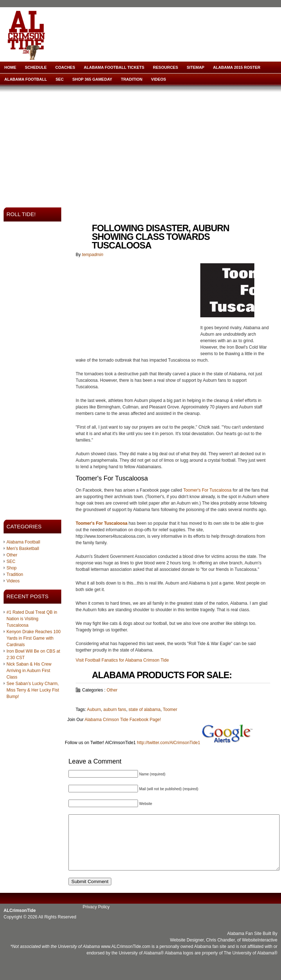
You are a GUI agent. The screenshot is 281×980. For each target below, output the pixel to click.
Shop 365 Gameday (92, 79)
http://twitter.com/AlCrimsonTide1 (169, 743)
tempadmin (92, 255)
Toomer (170, 710)
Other (12, 555)
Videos (159, 79)
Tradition (131, 79)
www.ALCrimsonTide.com (126, 957)
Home (10, 67)
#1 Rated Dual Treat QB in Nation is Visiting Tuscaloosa (32, 619)
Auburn (94, 710)
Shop (12, 568)
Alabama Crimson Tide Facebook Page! (123, 720)
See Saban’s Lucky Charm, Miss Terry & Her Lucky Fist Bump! (33, 690)
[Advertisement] (101, 144)
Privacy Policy (96, 918)
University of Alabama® (141, 964)
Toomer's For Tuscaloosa (208, 490)
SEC (60, 79)
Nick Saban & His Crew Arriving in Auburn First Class (29, 671)
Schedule (36, 67)
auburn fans (115, 710)
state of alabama (145, 710)
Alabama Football (26, 79)
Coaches (65, 67)
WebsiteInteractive (260, 951)
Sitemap (195, 67)
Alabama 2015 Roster (237, 67)
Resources (166, 67)
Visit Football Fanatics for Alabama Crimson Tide (122, 660)
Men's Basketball (23, 549)
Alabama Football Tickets (114, 67)
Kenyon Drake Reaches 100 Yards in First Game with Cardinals (34, 638)
